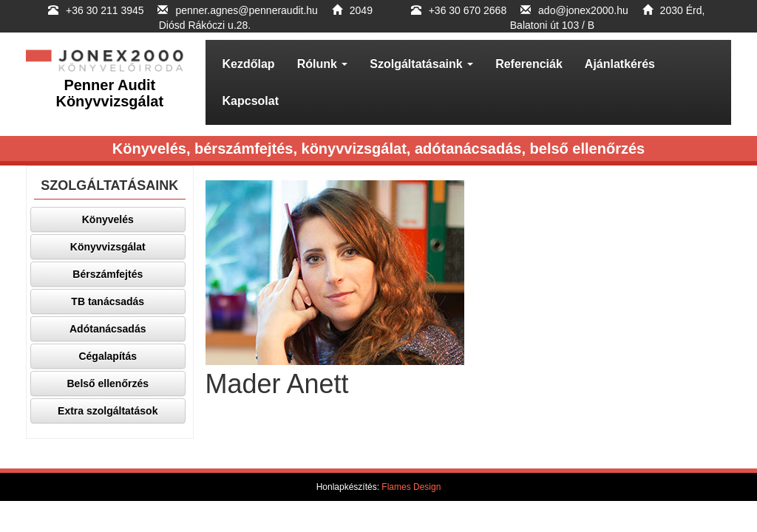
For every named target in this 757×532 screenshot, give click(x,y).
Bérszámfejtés (108, 274)
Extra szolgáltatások (108, 411)
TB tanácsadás (108, 301)
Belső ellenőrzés (108, 383)
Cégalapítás (108, 356)
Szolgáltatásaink (421, 64)
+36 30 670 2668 (468, 10)
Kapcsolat (251, 101)
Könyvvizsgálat (108, 247)
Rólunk (323, 64)
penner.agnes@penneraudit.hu (246, 10)
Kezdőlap (249, 64)
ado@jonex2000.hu (583, 10)
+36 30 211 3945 (106, 10)
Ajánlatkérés (620, 64)
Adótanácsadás (108, 329)
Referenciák (529, 64)
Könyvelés (108, 219)
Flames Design (411, 487)
